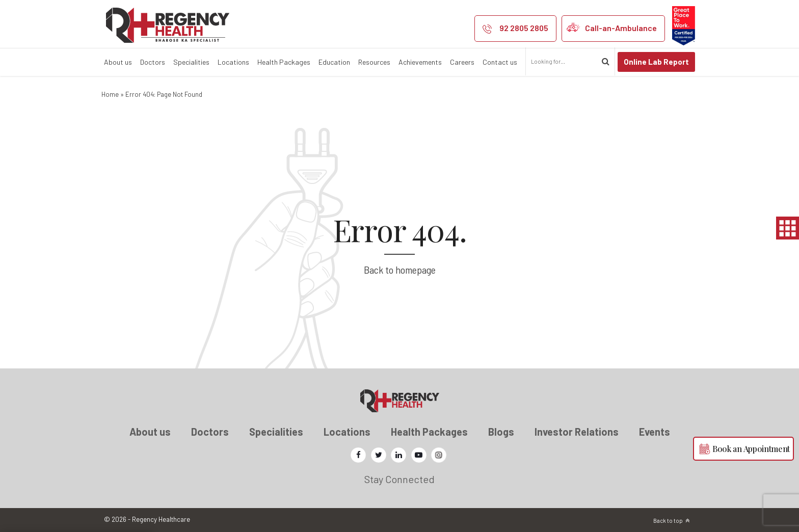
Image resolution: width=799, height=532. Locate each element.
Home (110, 94)
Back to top (668, 521)
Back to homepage (400, 270)
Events (655, 432)
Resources (374, 62)
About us (118, 62)
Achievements (420, 62)
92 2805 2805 (524, 28)
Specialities (191, 62)
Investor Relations (577, 432)
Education (334, 62)
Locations (233, 62)
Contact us (500, 62)
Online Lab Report (656, 62)
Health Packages (284, 62)
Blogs (501, 432)
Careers (462, 62)
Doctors (153, 62)
